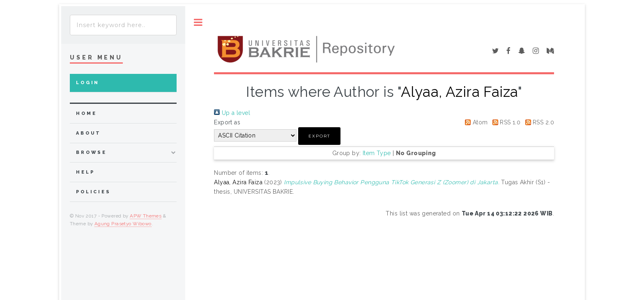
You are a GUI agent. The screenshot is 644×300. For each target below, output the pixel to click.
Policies (93, 192)
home (86, 113)
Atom (475, 122)
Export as (227, 122)
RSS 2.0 (538, 122)
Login (88, 83)
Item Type (377, 153)
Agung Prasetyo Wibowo (123, 224)
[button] (319, 136)
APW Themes (146, 216)
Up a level (232, 113)
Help (85, 172)
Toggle (198, 22)
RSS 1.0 (505, 122)
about (89, 133)
